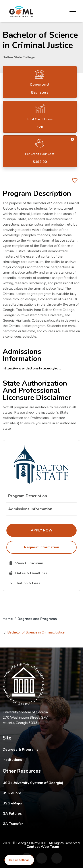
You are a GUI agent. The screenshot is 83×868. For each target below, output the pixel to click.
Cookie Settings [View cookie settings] (19, 860)
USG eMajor (38, 803)
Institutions (12, 760)
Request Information (42, 547)
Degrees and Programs (37, 619)
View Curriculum (42, 563)
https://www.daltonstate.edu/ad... (32, 368)
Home (8, 619)
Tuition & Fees (42, 583)
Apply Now (54, 530)
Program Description (28, 496)
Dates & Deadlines (42, 573)
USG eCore (38, 793)
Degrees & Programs (21, 750)
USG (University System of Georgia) (36, 783)
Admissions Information (30, 509)
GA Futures (41, 813)
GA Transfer (41, 824)
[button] (73, 139)
